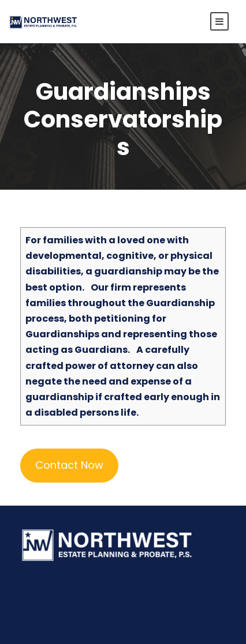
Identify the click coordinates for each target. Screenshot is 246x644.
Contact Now (69, 465)
